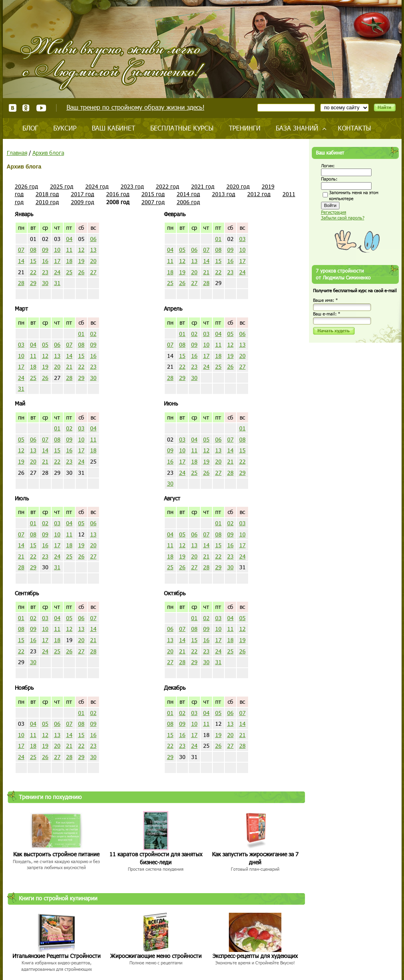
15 (33, 261)
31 (57, 283)
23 (45, 272)
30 (45, 283)
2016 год (118, 194)
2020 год (238, 186)
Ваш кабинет (113, 128)
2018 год (47, 194)
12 (81, 250)
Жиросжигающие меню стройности (156, 956)
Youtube (41, 108)
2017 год (83, 194)
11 (69, 250)
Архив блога (48, 153)
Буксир (65, 128)
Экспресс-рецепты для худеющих (255, 956)
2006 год (188, 202)
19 (81, 261)
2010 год (47, 202)
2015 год (153, 194)
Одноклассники (26, 108)
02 (93, 334)
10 (57, 250)
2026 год (26, 186)
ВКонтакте (13, 108)
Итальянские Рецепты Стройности (57, 956)
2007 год (153, 202)
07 (21, 250)
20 (93, 261)
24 (57, 272)
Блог (30, 128)
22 (33, 272)
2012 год (259, 194)
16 (45, 261)
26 (81, 272)
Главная (17, 153)
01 (218, 239)
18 (69, 261)
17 (57, 261)
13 (93, 250)
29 (33, 283)
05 (182, 250)
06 (93, 239)
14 (21, 261)
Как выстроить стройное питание (56, 854)
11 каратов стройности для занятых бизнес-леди (156, 858)
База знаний (297, 128)
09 (45, 250)
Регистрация (334, 212)
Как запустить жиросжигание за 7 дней (255, 858)
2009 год (83, 202)
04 (69, 239)
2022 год (168, 186)
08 (33, 250)
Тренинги (245, 128)
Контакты (355, 128)
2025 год (62, 186)
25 (69, 272)
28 (21, 283)
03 (242, 239)
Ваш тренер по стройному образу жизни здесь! (135, 107)
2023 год (132, 186)
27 (93, 272)
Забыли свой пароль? (343, 218)
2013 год (224, 194)
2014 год (188, 194)
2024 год (97, 186)
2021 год (203, 186)
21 (206, 272)
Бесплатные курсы (182, 128)
